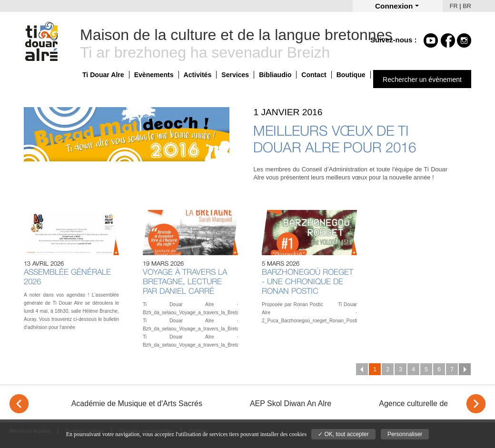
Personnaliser (405, 434)
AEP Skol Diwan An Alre (291, 403)
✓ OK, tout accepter (343, 434)
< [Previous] (19, 404)
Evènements (154, 75)
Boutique (351, 75)
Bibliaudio (275, 75)
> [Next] (476, 404)
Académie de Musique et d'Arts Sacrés (137, 403)
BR (467, 6)
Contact (314, 75)
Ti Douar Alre (103, 75)
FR (454, 6)
